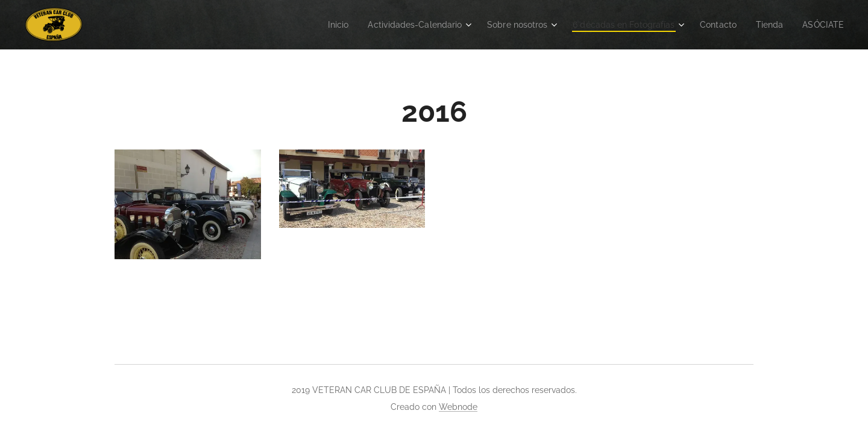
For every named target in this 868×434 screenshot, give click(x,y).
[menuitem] (310, 25)
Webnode (458, 407)
